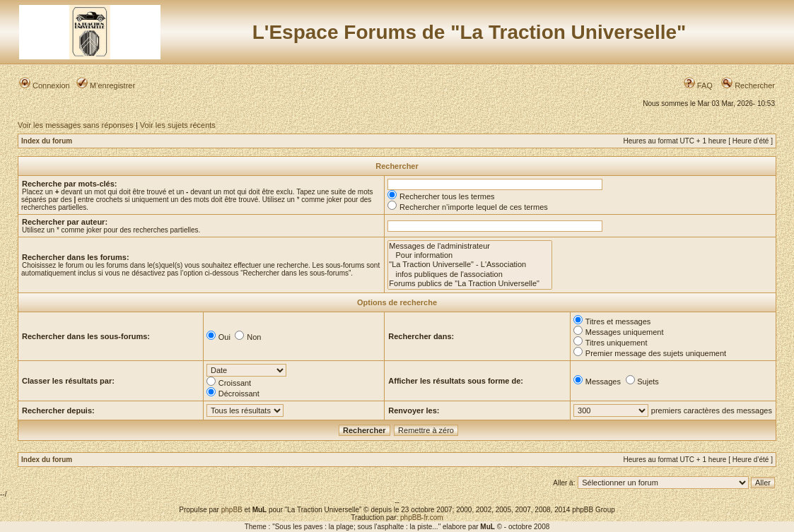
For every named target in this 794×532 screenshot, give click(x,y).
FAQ (698, 85)
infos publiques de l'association (470, 274)
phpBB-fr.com (422, 518)
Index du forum (47, 141)
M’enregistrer (106, 85)
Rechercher (748, 85)
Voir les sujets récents (178, 125)
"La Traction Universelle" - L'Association (470, 265)
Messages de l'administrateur (470, 246)
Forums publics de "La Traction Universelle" (470, 284)
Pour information (470, 255)
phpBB (232, 510)
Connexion (45, 85)
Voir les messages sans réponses (76, 125)
